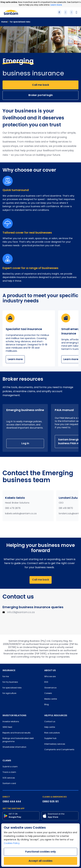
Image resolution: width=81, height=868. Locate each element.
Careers (48, 693)
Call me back (41, 85)
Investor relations (11, 722)
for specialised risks (19, 22)
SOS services (9, 778)
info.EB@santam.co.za (21, 612)
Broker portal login (41, 95)
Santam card (9, 784)
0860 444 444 (12, 802)
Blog (47, 705)
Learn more (15, 359)
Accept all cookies (40, 861)
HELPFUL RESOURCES (56, 715)
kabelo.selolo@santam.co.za (21, 514)
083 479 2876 (13, 508)
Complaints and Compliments (59, 750)
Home (4, 22)
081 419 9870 (66, 508)
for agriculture (9, 693)
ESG (46, 682)
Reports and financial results (17, 733)
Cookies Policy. (12, 843)
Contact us (50, 722)
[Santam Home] (11, 12)
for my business (10, 682)
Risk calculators (52, 733)
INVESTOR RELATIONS (14, 715)
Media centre (51, 699)
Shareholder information (14, 747)
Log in (25, 443)
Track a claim (9, 772)
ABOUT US (50, 670)
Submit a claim (10, 767)
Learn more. (56, 5)
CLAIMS (7, 760)
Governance (50, 688)
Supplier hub (50, 738)
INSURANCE (9, 670)
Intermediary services (55, 744)
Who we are (50, 677)
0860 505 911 (51, 802)
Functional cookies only (41, 852)
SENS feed (7, 727)
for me (6, 677)
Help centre (50, 727)
